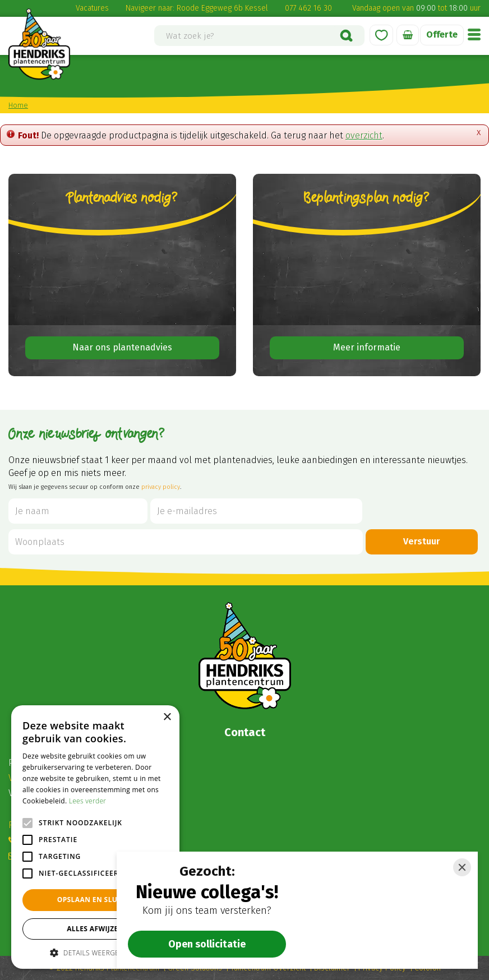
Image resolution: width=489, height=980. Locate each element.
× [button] (167, 717)
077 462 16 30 (308, 8)
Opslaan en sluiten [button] (96, 900)
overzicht (364, 135)
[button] (95, 952)
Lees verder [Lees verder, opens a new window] (88, 801)
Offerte (442, 34)
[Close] (462, 867)
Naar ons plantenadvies (122, 347)
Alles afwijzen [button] (95, 929)
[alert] (95, 837)
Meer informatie (367, 347)
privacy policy (161, 487)
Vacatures (92, 8)
